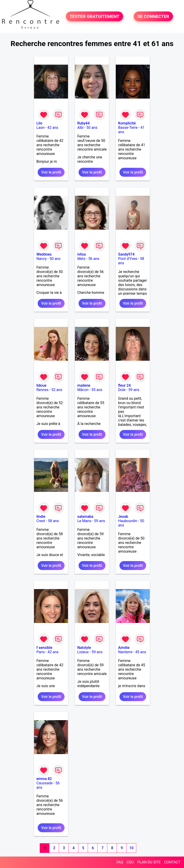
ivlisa (81, 254)
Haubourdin (128, 521)
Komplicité (127, 123)
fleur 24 (124, 385)
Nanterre (125, 652)
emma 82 (44, 779)
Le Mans (84, 521)
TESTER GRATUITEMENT (95, 16)
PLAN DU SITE (149, 862)
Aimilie (124, 648)
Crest (41, 521)
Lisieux (83, 652)
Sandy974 (126, 254)
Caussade (44, 783)
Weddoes (44, 254)
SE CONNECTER (153, 16)
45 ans (141, 652)
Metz (81, 259)
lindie (41, 517)
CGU (130, 862)
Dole (122, 390)
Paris (40, 652)
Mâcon (83, 390)
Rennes (42, 390)
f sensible (44, 648)
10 (131, 848)
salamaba (85, 517)
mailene (84, 385)
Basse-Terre (128, 128)
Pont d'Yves (128, 259)
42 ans (53, 128)
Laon (40, 128)
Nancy (41, 259)
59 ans (134, 390)
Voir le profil (51, 172)
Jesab (123, 517)
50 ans (92, 128)
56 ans (94, 259)
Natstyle (84, 648)
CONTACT (172, 862)
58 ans (53, 521)
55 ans (97, 390)
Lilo (39, 123)
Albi (80, 128)
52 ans (57, 390)
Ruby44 (83, 123)
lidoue (41, 385)
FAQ (120, 862)
